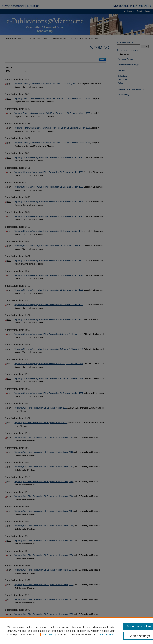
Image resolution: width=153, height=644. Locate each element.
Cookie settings (49, 635)
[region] (76, 631)
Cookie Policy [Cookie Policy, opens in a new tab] (105, 635)
